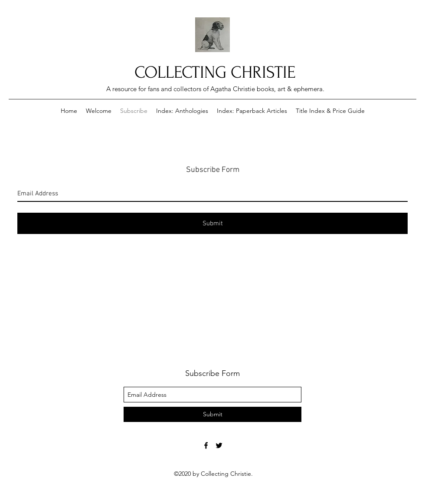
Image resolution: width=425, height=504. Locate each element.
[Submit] (212, 223)
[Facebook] (206, 445)
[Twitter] (219, 445)
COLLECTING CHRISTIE (215, 72)
